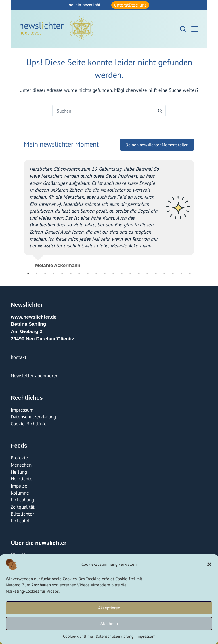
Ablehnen (109, 623)
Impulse (19, 486)
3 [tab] (45, 274)
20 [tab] (190, 274)
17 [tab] (164, 274)
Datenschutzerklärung (115, 636)
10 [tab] (105, 274)
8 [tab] (88, 274)
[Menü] (195, 29)
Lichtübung (22, 500)
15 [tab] (147, 274)
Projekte (19, 458)
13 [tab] (130, 274)
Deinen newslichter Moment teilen (157, 145)
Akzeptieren (109, 608)
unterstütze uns (130, 5)
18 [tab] (173, 274)
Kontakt (19, 357)
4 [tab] (54, 274)
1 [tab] (28, 274)
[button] (209, 564)
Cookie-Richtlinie (78, 636)
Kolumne (20, 493)
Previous (20, 212)
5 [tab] (62, 274)
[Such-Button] (160, 111)
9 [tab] (96, 274)
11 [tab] (113, 274)
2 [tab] (37, 274)
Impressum (146, 636)
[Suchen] (183, 29)
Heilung (19, 472)
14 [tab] (139, 274)
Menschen (21, 465)
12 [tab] (122, 274)
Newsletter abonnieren (35, 376)
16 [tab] (156, 274)
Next (198, 212)
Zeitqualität (23, 507)
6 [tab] (71, 274)
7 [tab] (79, 274)
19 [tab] (181, 274)
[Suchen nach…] (103, 111)
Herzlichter (22, 479)
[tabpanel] (109, 212)
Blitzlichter (22, 514)
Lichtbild (20, 521)
